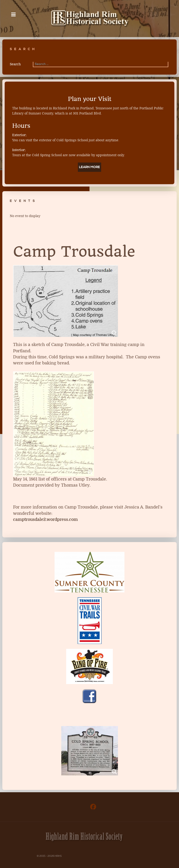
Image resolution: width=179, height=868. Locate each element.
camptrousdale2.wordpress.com (45, 520)
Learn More (89, 167)
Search (15, 64)
